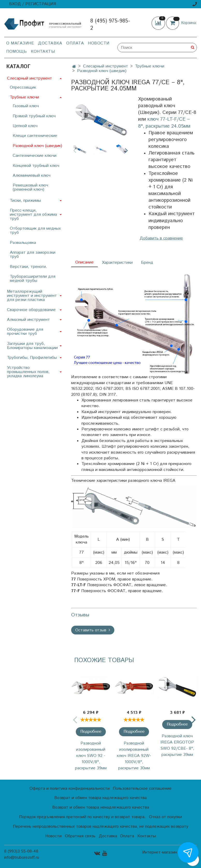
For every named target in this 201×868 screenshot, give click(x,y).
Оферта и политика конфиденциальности (70, 789)
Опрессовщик (23, 87)
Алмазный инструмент (28, 320)
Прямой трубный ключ (34, 116)
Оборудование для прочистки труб (25, 332)
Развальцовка (23, 243)
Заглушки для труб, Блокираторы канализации (32, 346)
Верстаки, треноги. (28, 267)
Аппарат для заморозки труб (33, 255)
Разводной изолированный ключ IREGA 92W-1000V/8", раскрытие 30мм (134, 756)
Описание (84, 262)
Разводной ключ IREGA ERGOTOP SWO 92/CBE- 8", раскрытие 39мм (177, 745)
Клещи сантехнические (35, 136)
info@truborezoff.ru (22, 858)
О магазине (20, 43)
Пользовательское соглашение (142, 789)
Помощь (16, 52)
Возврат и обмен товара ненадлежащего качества (101, 807)
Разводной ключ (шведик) (102, 71)
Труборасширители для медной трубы (33, 279)
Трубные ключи (150, 66)
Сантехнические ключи (35, 156)
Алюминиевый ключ (32, 176)
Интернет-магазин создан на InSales (170, 855)
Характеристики (117, 263)
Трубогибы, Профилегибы (32, 358)
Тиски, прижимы (25, 201)
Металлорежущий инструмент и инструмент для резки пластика (32, 296)
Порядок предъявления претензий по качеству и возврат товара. (82, 817)
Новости (99, 43)
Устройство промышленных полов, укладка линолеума (28, 372)
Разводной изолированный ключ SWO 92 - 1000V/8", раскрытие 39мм (91, 756)
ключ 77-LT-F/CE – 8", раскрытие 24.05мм (164, 123)
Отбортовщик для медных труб (35, 231)
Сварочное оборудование (31, 310)
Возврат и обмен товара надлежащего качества (100, 798)
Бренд (147, 263)
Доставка (50, 43)
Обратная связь (80, 836)
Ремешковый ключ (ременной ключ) (30, 187)
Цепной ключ (25, 126)
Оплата (75, 43)
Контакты (43, 52)
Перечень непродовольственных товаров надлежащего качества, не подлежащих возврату (101, 827)
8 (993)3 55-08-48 (21, 851)
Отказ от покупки (165, 817)
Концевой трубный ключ (36, 166)
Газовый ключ (26, 106)
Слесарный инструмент (106, 66)
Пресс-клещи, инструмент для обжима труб (33, 215)
